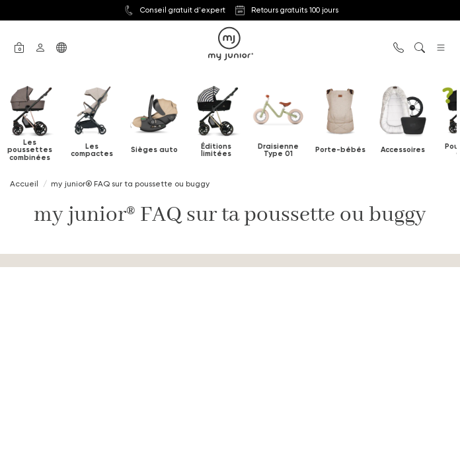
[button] (19, 46)
